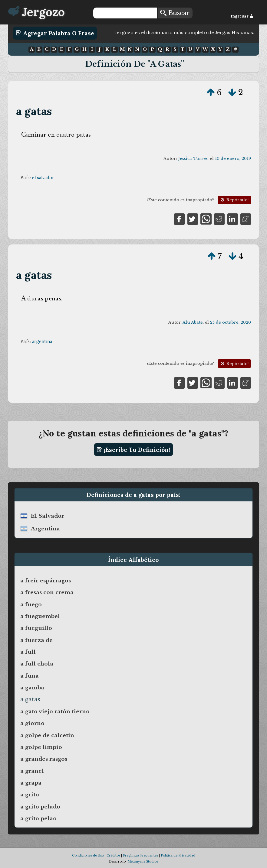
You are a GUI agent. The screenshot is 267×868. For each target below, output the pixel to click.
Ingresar (242, 16)
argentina (42, 342)
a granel (32, 771)
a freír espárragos (46, 581)
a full (28, 652)
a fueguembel (40, 616)
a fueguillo (36, 628)
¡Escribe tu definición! (133, 450)
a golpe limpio (41, 747)
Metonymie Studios (143, 861)
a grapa (31, 783)
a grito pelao (38, 818)
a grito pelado (40, 807)
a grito (30, 795)
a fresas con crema (47, 592)
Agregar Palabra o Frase (55, 33)
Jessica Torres (193, 159)
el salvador (43, 178)
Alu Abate (193, 322)
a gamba (32, 688)
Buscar (175, 13)
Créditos (113, 855)
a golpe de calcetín (47, 735)
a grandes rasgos (44, 759)
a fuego (31, 604)
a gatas (34, 111)
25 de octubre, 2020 (231, 322)
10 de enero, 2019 (233, 159)
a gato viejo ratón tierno (55, 711)
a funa (30, 676)
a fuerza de (36, 640)
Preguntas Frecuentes (140, 855)
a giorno (32, 723)
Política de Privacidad (178, 855)
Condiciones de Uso (88, 855)
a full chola (37, 664)
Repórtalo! (234, 200)
